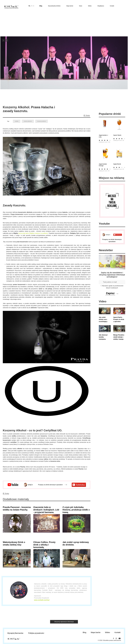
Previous (3, 40)
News (81, 6)
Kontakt (112, 6)
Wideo (90, 6)
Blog (41, 6)
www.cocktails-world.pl (42, 600)
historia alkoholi (28, 121)
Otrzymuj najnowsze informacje (64, 622)
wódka (17, 121)
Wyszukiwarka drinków (54, 6)
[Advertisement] (64, 23)
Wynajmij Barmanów (15, 633)
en (33, 6)
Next (7, 40)
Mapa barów (70, 6)
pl (29, 6)
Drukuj (88, 115)
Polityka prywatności (36, 633)
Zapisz (110, 293)
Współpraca (101, 6)
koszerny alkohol (42, 121)
